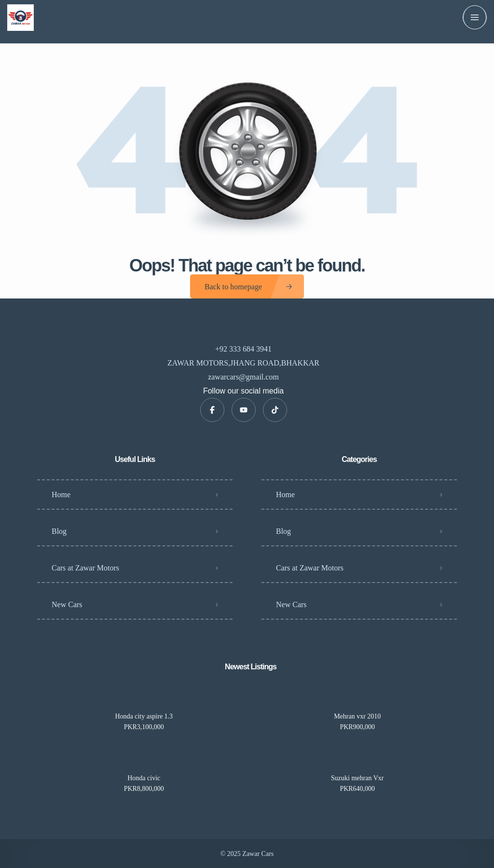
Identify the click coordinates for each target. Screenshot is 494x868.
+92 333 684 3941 (243, 349)
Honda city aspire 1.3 (144, 717)
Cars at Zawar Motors (85, 568)
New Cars (67, 604)
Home (61, 495)
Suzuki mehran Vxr (357, 778)
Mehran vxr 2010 (357, 717)
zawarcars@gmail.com (243, 377)
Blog (59, 531)
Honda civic (144, 778)
